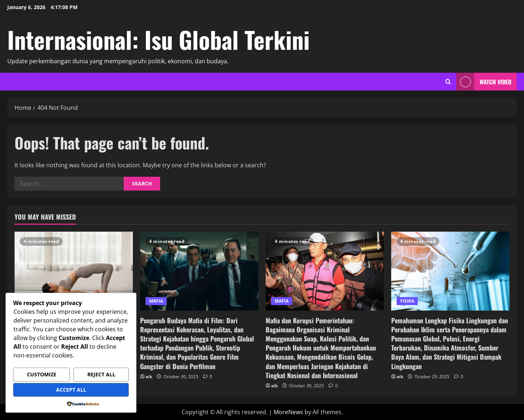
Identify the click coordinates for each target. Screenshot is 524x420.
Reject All (101, 374)
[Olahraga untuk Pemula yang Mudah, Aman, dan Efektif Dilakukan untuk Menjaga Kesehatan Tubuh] (74, 271)
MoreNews (288, 412)
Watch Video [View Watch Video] (484, 82)
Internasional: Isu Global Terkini (158, 39)
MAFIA (156, 301)
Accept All (71, 390)
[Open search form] (448, 82)
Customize (42, 374)
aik (149, 377)
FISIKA (407, 301)
